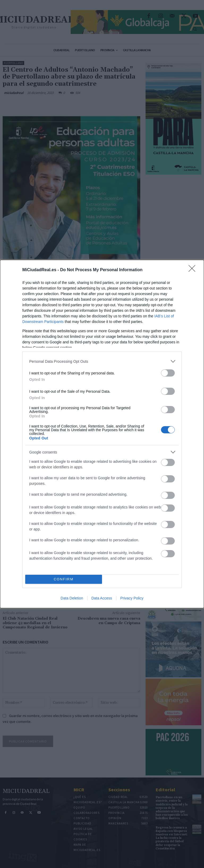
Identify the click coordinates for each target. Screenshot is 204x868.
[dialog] (102, 434)
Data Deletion (72, 598)
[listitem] (102, 361)
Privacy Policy (132, 598)
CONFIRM (64, 579)
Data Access (102, 598)
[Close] (194, 270)
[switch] (168, 373)
